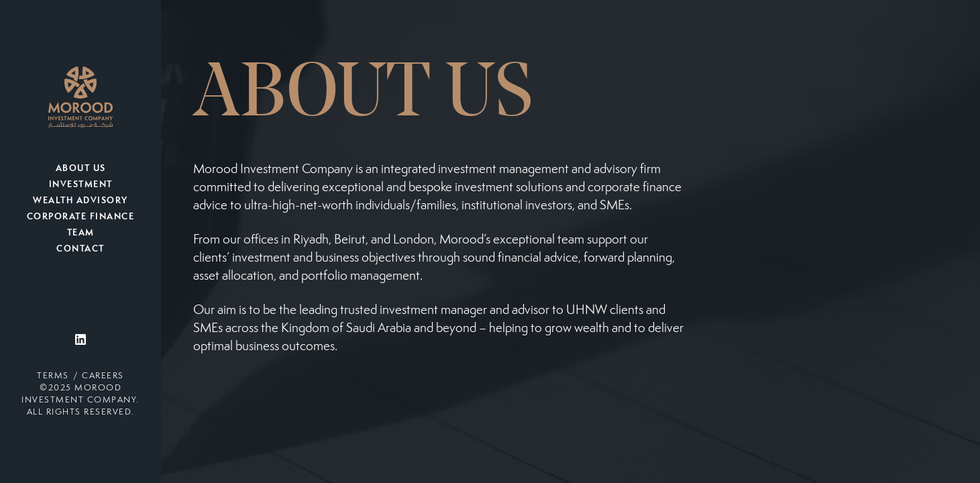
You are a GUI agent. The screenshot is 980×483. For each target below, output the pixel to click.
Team (81, 233)
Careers (103, 376)
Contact (80, 250)
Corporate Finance (81, 217)
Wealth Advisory (80, 201)
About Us (81, 169)
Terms (53, 376)
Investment (81, 185)
